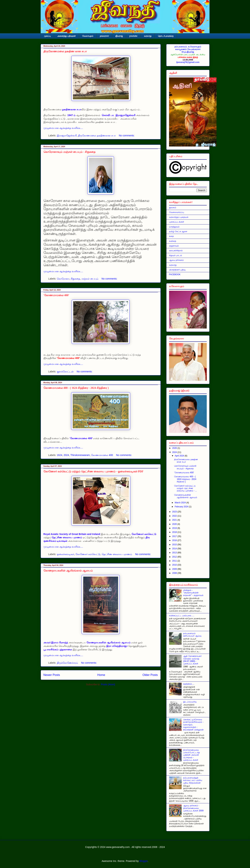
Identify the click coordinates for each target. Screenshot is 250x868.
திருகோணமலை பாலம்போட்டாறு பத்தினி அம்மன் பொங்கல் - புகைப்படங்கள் (191, 755)
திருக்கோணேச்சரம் (67, 663)
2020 (175, 524)
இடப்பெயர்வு (190, 702)
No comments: (127, 135)
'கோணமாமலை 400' (56, 295)
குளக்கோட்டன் (65, 372)
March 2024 (180, 503)
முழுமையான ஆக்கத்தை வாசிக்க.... (63, 128)
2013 (175, 553)
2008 (175, 573)
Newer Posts (52, 675)
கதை (171, 236)
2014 (175, 549)
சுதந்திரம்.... (189, 684)
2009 (175, 569)
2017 (175, 536)
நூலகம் (173, 208)
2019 (175, 528)
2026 (175, 448)
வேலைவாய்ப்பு (177, 212)
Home (101, 675)
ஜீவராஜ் (119, 36)
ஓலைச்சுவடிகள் (66, 554)
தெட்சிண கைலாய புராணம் (117, 554)
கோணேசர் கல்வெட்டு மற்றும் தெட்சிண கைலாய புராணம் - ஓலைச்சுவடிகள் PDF (93, 471)
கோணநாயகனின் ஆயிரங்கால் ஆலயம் (68, 571)
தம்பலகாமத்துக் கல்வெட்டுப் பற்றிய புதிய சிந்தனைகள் (193, 780)
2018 (175, 532)
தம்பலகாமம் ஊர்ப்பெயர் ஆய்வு (192, 635)
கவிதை (173, 241)
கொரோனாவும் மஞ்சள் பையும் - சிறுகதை (69, 152)
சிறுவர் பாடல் (176, 255)
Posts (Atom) (108, 684)
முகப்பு (47, 36)
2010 (175, 565)
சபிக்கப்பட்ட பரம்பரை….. (182, 616)
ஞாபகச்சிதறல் (176, 251)
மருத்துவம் (174, 227)
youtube (133, 36)
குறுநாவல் (174, 246)
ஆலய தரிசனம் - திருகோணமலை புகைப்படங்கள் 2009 (193, 808)
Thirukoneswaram (80, 455)
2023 (175, 512)
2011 (175, 561)
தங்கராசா (104, 36)
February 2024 (182, 507)
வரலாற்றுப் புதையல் (179, 217)
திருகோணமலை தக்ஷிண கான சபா (65, 51)
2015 (175, 545)
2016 (175, 540)
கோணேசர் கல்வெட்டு (88, 554)
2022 (175, 516)
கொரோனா (63, 279)
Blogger (143, 861)
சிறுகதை (75, 279)
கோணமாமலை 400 (102, 455)
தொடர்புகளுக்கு (166, 36)
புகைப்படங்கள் (177, 222)
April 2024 (180, 456)
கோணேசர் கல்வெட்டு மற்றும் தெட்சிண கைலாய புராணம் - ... (185, 488)
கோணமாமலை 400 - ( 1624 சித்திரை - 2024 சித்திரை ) (76, 388)
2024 (66, 455)
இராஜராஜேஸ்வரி (67, 135)
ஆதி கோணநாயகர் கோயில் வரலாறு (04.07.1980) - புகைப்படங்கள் (192, 660)
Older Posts (150, 675)
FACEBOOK (175, 274)
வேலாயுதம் (88, 36)
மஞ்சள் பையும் (90, 279)
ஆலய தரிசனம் (176, 260)
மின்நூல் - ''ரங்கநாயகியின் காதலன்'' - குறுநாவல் (193, 593)
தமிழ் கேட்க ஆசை (178, 231)
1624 (60, 455)
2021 (175, 520)
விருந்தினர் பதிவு (177, 270)
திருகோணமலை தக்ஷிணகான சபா (97, 135)
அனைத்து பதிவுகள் (66, 36)
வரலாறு (148, 36)
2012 (175, 557)
